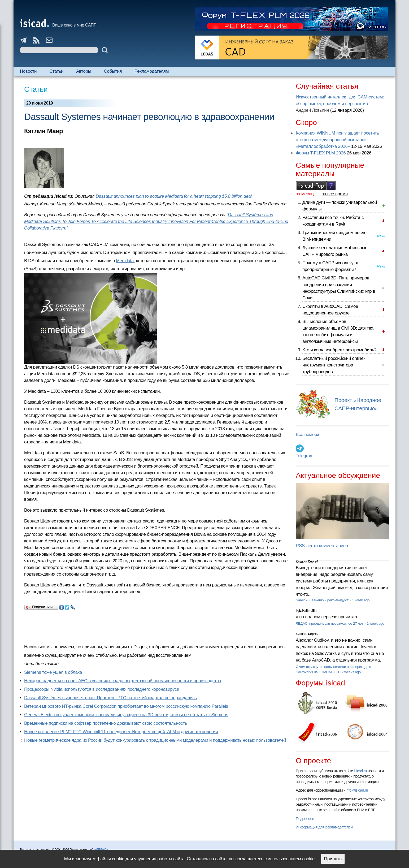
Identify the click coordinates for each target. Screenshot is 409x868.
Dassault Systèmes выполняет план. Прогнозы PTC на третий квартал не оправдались (110, 698)
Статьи (56, 71)
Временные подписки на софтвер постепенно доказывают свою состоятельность (106, 723)
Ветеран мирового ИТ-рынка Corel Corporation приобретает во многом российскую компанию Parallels (126, 706)
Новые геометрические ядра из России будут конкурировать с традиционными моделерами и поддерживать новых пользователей (155, 740)
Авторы (84, 71)
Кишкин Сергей (307, 562)
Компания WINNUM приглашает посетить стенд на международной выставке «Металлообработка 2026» (337, 140)
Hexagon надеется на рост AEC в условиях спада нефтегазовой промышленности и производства (123, 681)
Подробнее (305, 819)
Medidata (125, 261)
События (113, 71)
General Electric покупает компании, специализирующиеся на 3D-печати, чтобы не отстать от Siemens (126, 715)
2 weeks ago (351, 672)
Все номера (308, 435)
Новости (28, 71)
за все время (335, 194)
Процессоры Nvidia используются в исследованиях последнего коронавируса (102, 689)
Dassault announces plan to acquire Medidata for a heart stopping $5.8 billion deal (173, 196)
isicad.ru (360, 771)
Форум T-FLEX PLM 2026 (321, 153)
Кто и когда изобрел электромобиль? (340, 350)
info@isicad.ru (357, 790)
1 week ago (361, 600)
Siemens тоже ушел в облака (53, 672)
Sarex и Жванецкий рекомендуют (323, 600)
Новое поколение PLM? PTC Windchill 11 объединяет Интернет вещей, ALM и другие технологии (121, 732)
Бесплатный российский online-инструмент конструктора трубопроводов (334, 365)
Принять (333, 859)
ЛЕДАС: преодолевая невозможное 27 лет (330, 623)
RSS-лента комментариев (322, 546)
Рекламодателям (152, 71)
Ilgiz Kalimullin (306, 611)
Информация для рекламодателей (324, 827)
